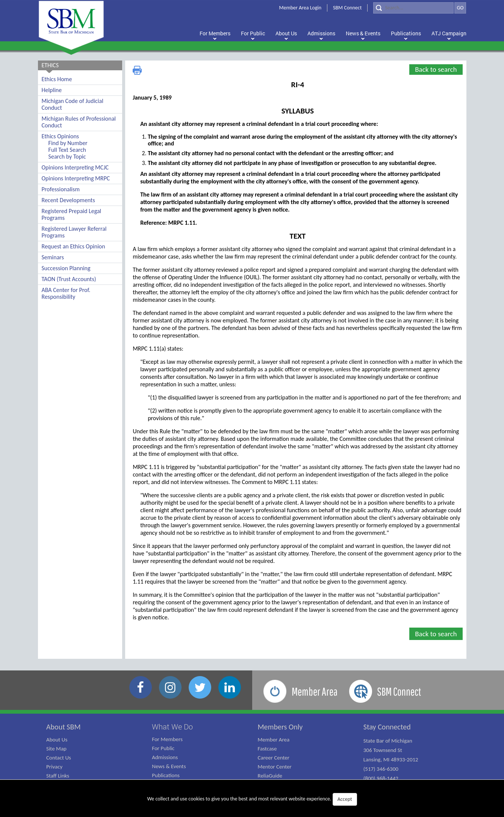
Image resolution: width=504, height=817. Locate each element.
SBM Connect (347, 8)
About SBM (64, 727)
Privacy (54, 767)
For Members (167, 739)
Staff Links (58, 776)
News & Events (169, 766)
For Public (163, 748)
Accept (345, 799)
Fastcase (267, 749)
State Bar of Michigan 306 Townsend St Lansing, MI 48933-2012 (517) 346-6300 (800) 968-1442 (391, 760)
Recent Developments (68, 200)
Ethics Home (57, 79)
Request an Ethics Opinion (73, 246)
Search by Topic (67, 157)
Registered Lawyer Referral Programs (74, 232)
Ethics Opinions (61, 136)
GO (460, 8)
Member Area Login (300, 8)
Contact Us (59, 758)
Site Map (56, 749)
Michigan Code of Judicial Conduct (73, 104)
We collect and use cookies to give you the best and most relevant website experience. (252, 799)
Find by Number (68, 143)
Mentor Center (275, 767)
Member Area (274, 740)
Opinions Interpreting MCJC (75, 167)
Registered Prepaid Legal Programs (72, 214)
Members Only (280, 727)
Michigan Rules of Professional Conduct (79, 122)
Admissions (165, 757)
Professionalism (61, 189)
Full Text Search (67, 150)
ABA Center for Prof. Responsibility (66, 293)
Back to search (436, 69)
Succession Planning (66, 268)
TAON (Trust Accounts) (69, 279)
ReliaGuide (270, 776)
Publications (166, 775)
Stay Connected (387, 727)
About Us (57, 740)
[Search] (413, 8)
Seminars (53, 257)
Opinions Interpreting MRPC (76, 178)
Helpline (52, 90)
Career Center (274, 758)
